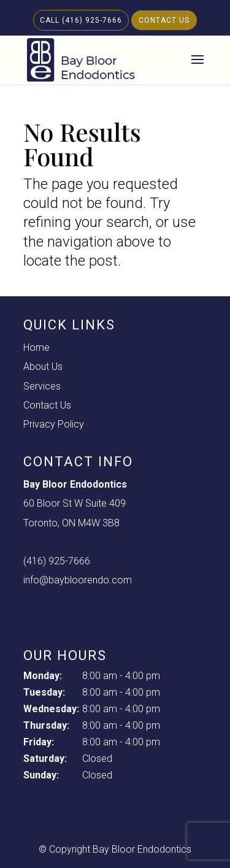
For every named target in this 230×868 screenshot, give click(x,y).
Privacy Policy (54, 424)
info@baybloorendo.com (78, 580)
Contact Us (164, 20)
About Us (43, 367)
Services (42, 386)
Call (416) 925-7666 (81, 20)
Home (36, 348)
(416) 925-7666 (57, 561)
